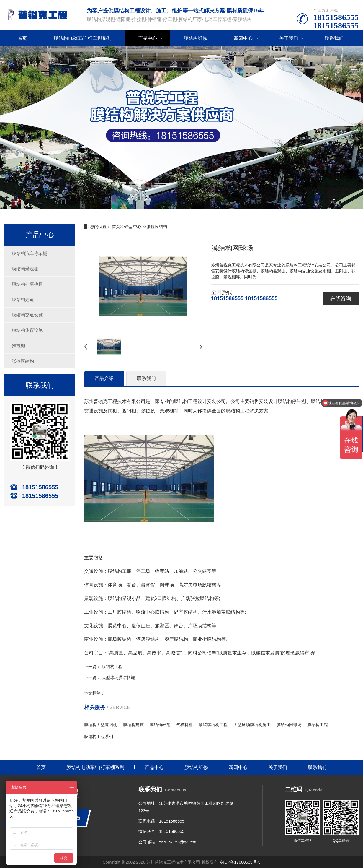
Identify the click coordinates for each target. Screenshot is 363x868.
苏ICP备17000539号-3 (240, 862)
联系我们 (334, 38)
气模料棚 (184, 725)
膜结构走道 (23, 299)
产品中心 (148, 38)
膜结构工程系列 (99, 737)
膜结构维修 (195, 38)
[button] (179, 203)
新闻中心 (243, 38)
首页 (22, 38)
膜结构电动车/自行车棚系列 (83, 38)
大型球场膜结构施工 (120, 677)
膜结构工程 (112, 667)
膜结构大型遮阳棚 (101, 725)
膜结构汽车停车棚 (30, 253)
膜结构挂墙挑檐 (27, 284)
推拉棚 (18, 346)
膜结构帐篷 (160, 725)
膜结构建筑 (133, 725)
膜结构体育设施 (27, 330)
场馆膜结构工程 (213, 725)
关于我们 (289, 38)
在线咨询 (341, 298)
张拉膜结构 (23, 361)
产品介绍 (104, 378)
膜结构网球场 (289, 725)
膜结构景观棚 (25, 269)
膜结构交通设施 (27, 315)
